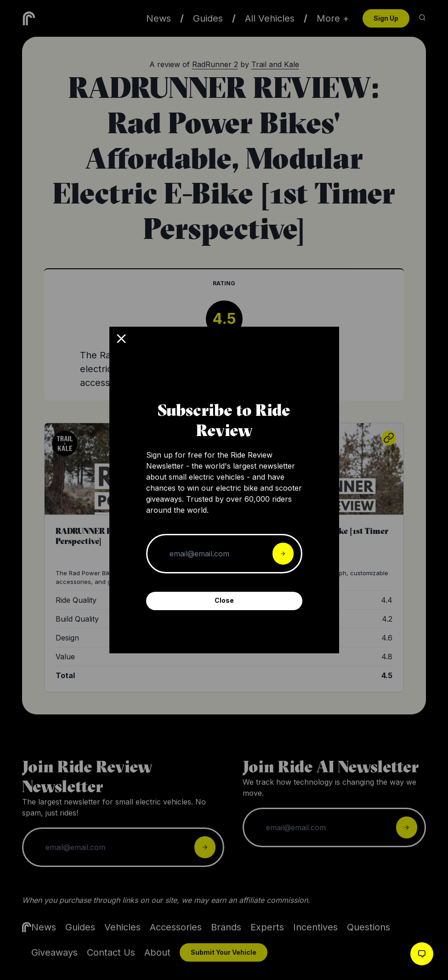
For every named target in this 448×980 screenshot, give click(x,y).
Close (224, 600)
